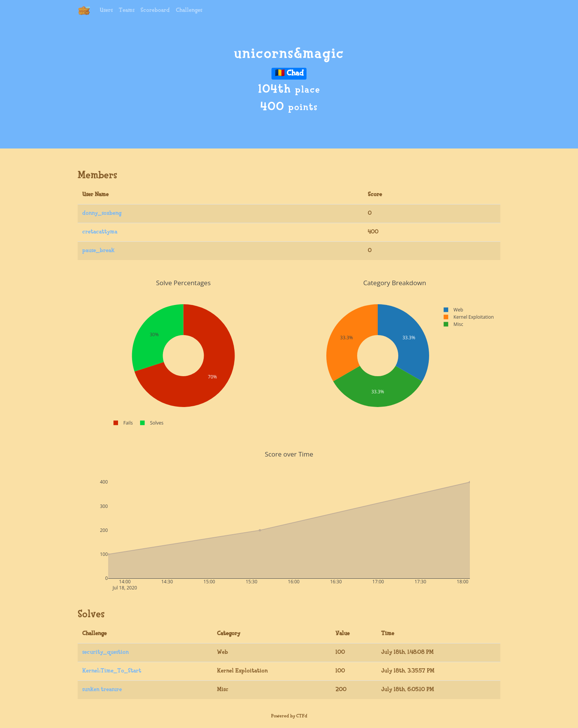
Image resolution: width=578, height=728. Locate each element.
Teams (127, 10)
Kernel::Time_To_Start (112, 671)
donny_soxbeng (102, 213)
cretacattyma (100, 232)
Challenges (189, 10)
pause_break (98, 251)
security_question (105, 652)
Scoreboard (155, 10)
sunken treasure (102, 690)
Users (106, 10)
